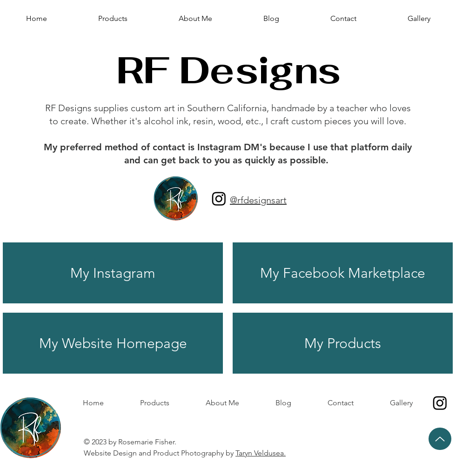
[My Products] (343, 343)
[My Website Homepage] (113, 343)
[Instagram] (219, 198)
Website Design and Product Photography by (186, 453)
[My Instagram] (113, 273)
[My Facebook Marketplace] (343, 273)
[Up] (440, 439)
